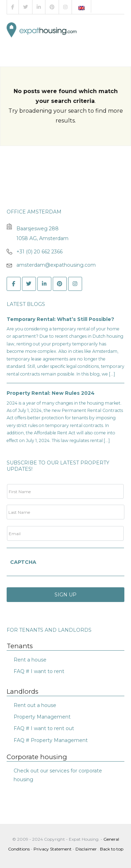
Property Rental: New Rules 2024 (51, 393)
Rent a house (30, 660)
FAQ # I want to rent (39, 671)
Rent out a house (35, 705)
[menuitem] (81, 8)
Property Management (42, 717)
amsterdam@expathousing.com (56, 265)
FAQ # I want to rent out (44, 728)
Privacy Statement (53, 849)
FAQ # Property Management (51, 740)
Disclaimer (86, 849)
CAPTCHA (23, 562)
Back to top (112, 849)
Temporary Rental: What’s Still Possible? (60, 319)
